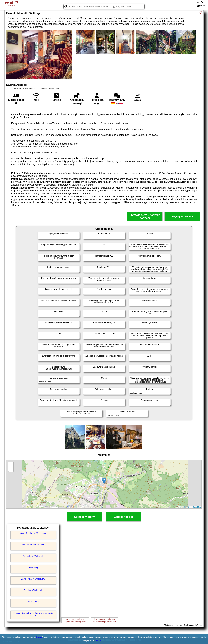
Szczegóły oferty (84, 517)
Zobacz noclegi (123, 517)
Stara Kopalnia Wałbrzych (33, 545)
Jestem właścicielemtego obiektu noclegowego (75, 620)
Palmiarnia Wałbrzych (33, 590)
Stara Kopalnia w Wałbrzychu (33, 533)
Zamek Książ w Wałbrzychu (33, 579)
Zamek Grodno (33, 602)
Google (39, 637)
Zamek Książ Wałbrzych (33, 556)
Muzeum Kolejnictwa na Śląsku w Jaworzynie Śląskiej (33, 614)
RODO (98, 640)
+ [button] (11, 464)
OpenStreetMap (195, 507)
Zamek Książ (33, 567)
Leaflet (182, 507)
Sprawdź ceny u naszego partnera (145, 217)
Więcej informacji (182, 217)
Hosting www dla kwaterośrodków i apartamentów (105, 620)
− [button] (11, 469)
